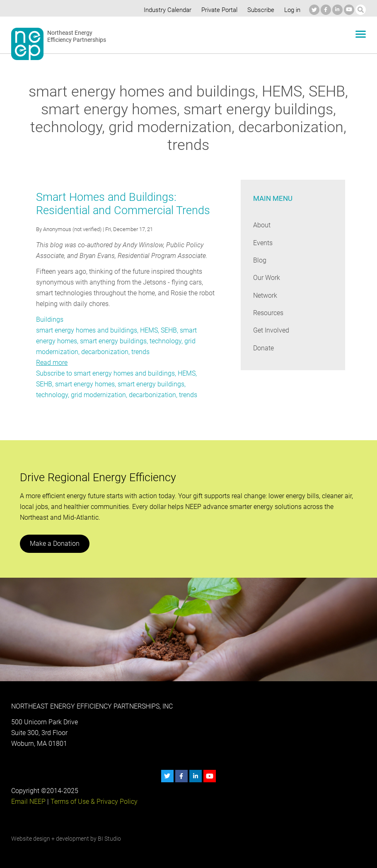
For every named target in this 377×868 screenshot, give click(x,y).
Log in (291, 10)
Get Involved (271, 330)
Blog (260, 260)
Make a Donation (54, 544)
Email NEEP (28, 802)
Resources (268, 313)
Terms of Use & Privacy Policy (93, 802)
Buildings (49, 319)
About (262, 225)
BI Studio (109, 839)
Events (263, 243)
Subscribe (259, 10)
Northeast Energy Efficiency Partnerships (77, 36)
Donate (263, 348)
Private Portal (217, 10)
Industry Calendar (165, 10)
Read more (52, 363)
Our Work (267, 278)
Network (265, 295)
